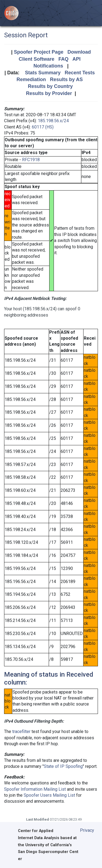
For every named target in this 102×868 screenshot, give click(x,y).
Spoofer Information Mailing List (35, 789)
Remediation (31, 79)
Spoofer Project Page (39, 52)
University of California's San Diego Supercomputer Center (48, 852)
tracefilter (21, 731)
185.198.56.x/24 (53, 121)
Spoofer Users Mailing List (49, 795)
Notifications (48, 66)
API (76, 59)
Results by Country (50, 86)
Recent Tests (80, 73)
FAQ (64, 59)
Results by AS (66, 79)
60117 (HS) (43, 127)
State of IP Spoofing (63, 766)
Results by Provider (49, 93)
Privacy (87, 830)
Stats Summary (43, 73)
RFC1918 (31, 160)
